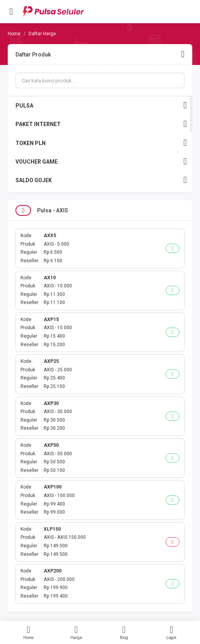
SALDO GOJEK (101, 180)
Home (28, 632)
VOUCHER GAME (101, 161)
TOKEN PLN (101, 143)
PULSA (101, 105)
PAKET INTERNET (101, 124)
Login (172, 632)
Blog (124, 632)
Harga (76, 632)
